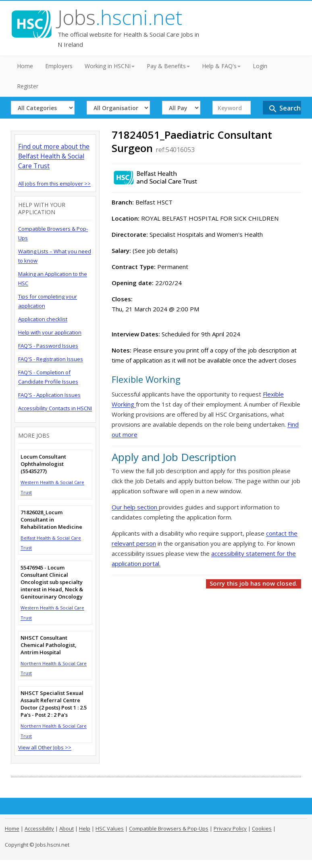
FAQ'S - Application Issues (49, 395)
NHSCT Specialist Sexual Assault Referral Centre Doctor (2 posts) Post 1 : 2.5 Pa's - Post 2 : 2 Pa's (54, 704)
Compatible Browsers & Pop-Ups (169, 828)
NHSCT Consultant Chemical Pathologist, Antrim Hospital (49, 645)
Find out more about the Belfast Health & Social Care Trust (54, 156)
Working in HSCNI (110, 66)
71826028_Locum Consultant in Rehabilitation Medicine (51, 520)
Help (85, 828)
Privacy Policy (230, 828)
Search (284, 109)
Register (28, 86)
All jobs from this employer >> (54, 184)
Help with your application (50, 332)
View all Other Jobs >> (45, 747)
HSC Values (110, 828)
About (67, 828)
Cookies (262, 828)
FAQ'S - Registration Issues (51, 359)
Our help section (135, 507)
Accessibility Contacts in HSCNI (55, 408)
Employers (59, 66)
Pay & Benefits (168, 66)
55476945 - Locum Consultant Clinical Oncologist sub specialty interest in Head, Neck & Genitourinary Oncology (52, 582)
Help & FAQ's (221, 66)
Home (25, 66)
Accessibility (39, 828)
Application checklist (43, 319)
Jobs (120, 17)
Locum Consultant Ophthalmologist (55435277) (43, 464)
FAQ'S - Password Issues (48, 346)
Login (260, 66)
